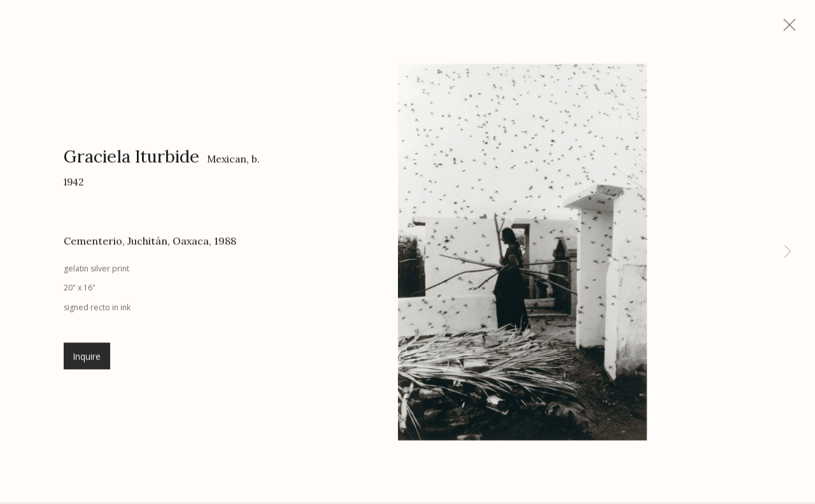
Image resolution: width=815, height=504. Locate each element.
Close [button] (790, 29)
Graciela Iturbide (131, 161)
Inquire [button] (87, 361)
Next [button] (788, 252)
